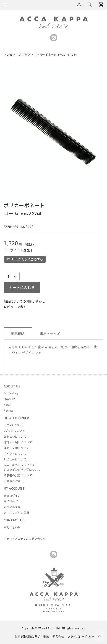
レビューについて (15, 459)
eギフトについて (14, 430)
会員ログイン (12, 495)
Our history (11, 393)
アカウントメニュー (79, 5)
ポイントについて (15, 453)
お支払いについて (15, 436)
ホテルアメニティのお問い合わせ (25, 539)
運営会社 (58, 636)
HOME (9, 54)
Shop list (10, 399)
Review (8, 410)
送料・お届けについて (18, 442)
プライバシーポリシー (82, 636)
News (7, 404)
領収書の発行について (18, 475)
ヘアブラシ (23, 54)
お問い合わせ (12, 527)
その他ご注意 (12, 481)
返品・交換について (16, 448)
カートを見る (90, 5)
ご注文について (14, 425)
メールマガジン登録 (16, 513)
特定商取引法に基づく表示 (32, 636)
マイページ (11, 501)
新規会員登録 (12, 507)
